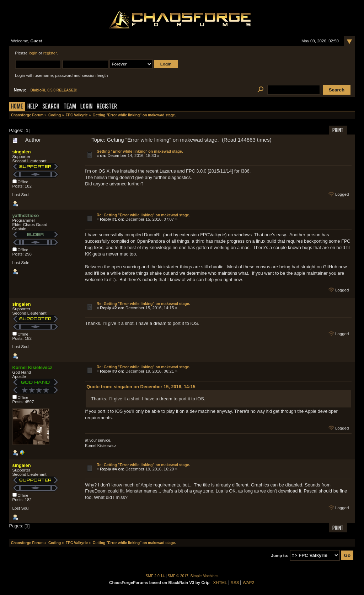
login (33, 53)
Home (17, 107)
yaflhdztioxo (26, 215)
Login (86, 107)
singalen (22, 152)
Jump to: (280, 555)
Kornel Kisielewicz (32, 367)
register (50, 53)
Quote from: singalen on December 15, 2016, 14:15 (141, 387)
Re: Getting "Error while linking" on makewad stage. (143, 215)
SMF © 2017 (178, 576)
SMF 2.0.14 (155, 576)
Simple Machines (205, 576)
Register (107, 107)
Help (33, 107)
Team (70, 107)
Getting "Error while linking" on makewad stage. (140, 151)
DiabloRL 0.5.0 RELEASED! (54, 90)
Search (51, 107)
